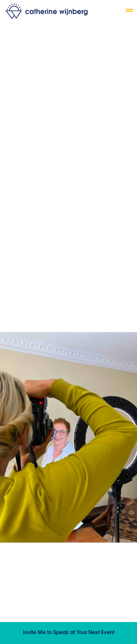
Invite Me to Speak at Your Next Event (69, 633)
